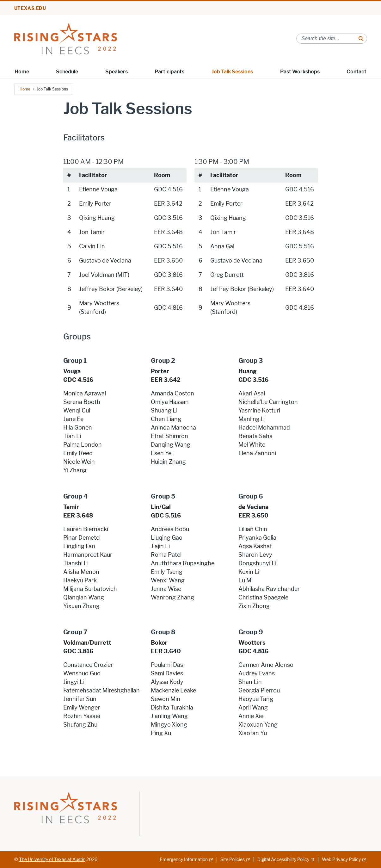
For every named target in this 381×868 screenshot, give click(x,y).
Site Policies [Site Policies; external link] (233, 860)
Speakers (117, 72)
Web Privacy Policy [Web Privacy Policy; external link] (341, 860)
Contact (356, 72)
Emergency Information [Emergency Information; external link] (184, 860)
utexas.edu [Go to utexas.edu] (30, 8)
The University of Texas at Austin (52, 860)
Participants (169, 72)
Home (22, 72)
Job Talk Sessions (232, 72)
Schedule (67, 72)
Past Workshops (300, 72)
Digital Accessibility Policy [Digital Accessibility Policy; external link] (283, 860)
